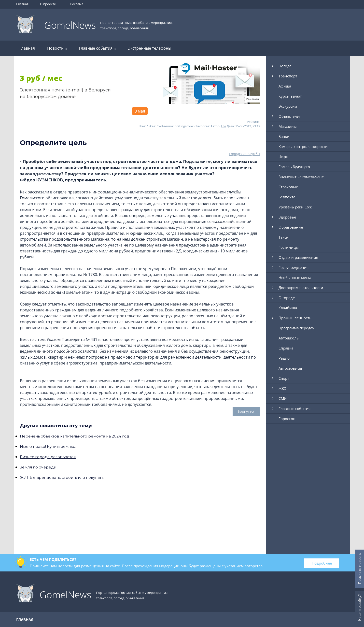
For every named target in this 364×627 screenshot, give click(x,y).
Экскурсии (288, 106)
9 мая (140, 111)
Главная (22, 4)
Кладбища (288, 308)
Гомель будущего (294, 167)
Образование (291, 227)
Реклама (77, 4)
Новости (57, 48)
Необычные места (295, 277)
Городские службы (245, 154)
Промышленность (295, 318)
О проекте (48, 4)
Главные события (97, 48)
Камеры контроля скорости (303, 146)
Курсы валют (290, 96)
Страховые (288, 187)
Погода (285, 66)
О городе (287, 298)
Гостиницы (289, 247)
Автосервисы (290, 368)
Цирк (283, 157)
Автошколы (289, 338)
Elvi (224, 126)
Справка (286, 348)
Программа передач (296, 328)
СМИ (283, 398)
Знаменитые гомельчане (301, 177)
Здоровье (287, 217)
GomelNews (70, 25)
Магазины (288, 126)
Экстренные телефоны (150, 48)
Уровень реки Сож (295, 207)
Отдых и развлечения (298, 257)
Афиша (285, 86)
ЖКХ (282, 388)
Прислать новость (359, 569)
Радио (284, 358)
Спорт (284, 378)
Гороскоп (287, 419)
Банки (284, 136)
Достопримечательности (301, 288)
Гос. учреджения (294, 267)
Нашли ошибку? (359, 608)
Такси (284, 237)
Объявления (290, 116)
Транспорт (288, 76)
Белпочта (287, 197)
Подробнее (322, 563)
